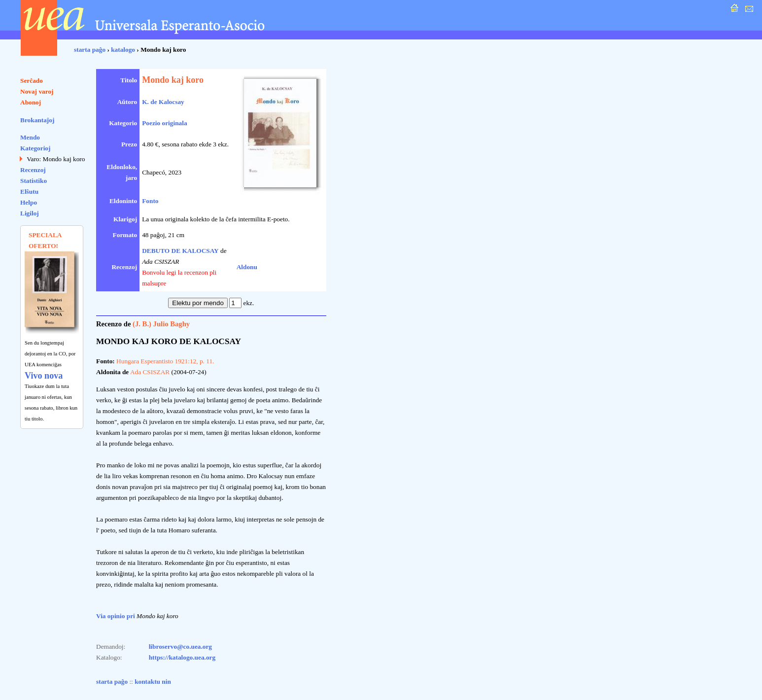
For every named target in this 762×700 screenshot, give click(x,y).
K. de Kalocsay (163, 102)
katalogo (123, 50)
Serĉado (32, 81)
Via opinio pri (116, 616)
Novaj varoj (37, 91)
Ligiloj (30, 213)
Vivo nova (44, 376)
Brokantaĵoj (37, 120)
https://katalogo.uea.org (182, 657)
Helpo (29, 202)
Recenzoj (33, 170)
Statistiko (34, 181)
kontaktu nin (153, 682)
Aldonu (247, 267)
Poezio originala (164, 123)
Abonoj (31, 102)
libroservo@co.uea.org (180, 647)
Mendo (30, 137)
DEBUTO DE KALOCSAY (180, 251)
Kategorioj (35, 148)
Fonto (150, 201)
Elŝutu (29, 192)
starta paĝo (90, 50)
